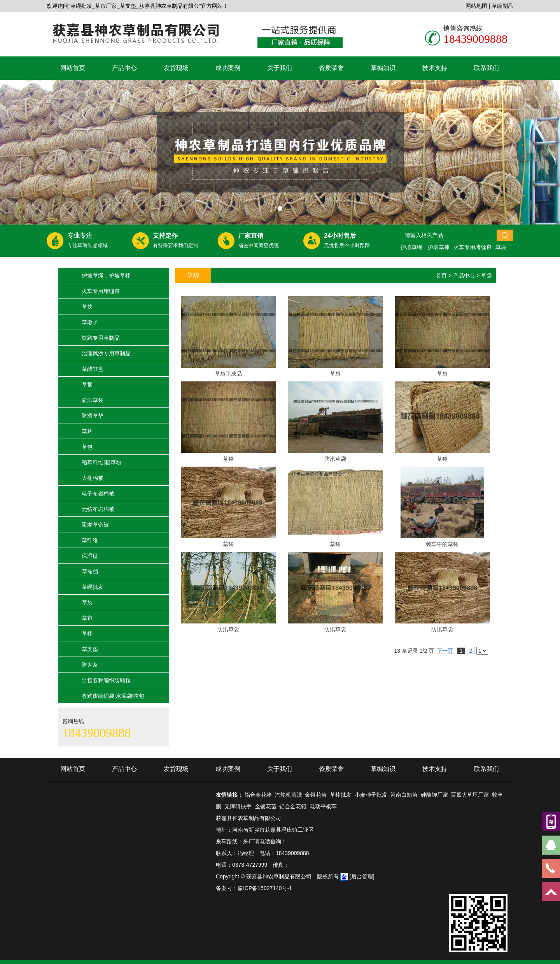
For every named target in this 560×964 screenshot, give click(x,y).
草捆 (87, 385)
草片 (87, 431)
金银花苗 (316, 795)
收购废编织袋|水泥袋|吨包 (113, 696)
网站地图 (476, 6)
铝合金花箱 (258, 795)
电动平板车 (323, 806)
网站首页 (73, 68)
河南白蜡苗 (404, 795)
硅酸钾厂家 (434, 795)
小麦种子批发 (371, 795)
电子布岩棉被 (98, 493)
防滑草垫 (93, 416)
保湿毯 (90, 556)
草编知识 (383, 68)
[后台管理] (362, 876)
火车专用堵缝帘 (472, 247)
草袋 (87, 602)
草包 (87, 447)
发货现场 (176, 68)
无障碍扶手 (238, 806)
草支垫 (90, 649)
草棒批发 (341, 795)
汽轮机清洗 (289, 795)
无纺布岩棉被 (98, 509)
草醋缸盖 (93, 369)
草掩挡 (90, 571)
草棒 (87, 634)
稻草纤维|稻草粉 (101, 462)
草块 (501, 247)
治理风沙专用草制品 (106, 353)
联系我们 (486, 68)
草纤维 (90, 540)
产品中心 (124, 68)
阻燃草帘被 (95, 525)
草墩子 (90, 322)
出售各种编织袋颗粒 (106, 680)
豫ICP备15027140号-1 (265, 888)
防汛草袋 (93, 400)
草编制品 (502, 6)
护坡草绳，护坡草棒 (425, 247)
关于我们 (280, 68)
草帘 (87, 618)
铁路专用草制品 (101, 338)
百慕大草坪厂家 (470, 795)
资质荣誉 (331, 68)
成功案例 (228, 68)
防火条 (90, 665)
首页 (441, 276)
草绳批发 (93, 587)
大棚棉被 (93, 478)
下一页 (445, 651)
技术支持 (435, 68)
